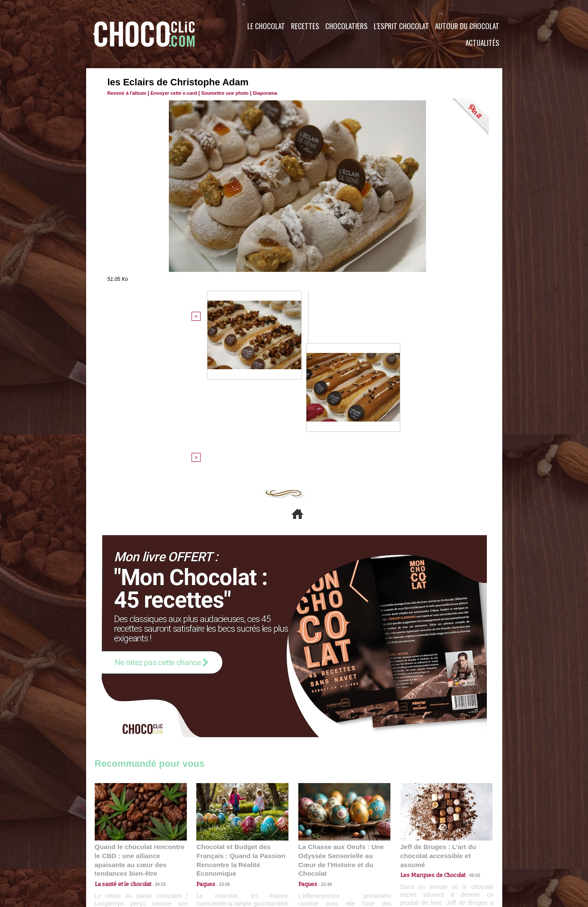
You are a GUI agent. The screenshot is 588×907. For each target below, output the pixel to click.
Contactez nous (121, 855)
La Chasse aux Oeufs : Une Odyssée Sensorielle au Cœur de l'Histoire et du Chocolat (341, 715)
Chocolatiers (346, 26)
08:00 (468, 726)
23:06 (221, 743)
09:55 (155, 734)
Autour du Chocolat (467, 26)
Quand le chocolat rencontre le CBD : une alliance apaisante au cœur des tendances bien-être (140, 715)
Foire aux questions (426, 855)
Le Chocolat (266, 26)
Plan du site (318, 855)
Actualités (482, 43)
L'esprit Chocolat (401, 26)
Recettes (305, 26)
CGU (209, 855)
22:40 (323, 734)
